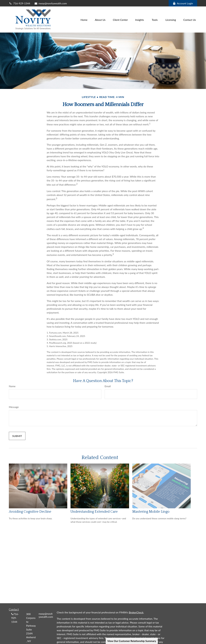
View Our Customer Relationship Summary (132, 641)
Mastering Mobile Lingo (151, 512)
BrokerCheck (136, 612)
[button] (84, 19)
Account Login (183, 3)
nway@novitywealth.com (50, 3)
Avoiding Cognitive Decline (30, 512)
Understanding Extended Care (94, 512)
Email (108, 386)
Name (12, 386)
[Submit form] (17, 436)
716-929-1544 (19, 3)
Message (14, 407)
